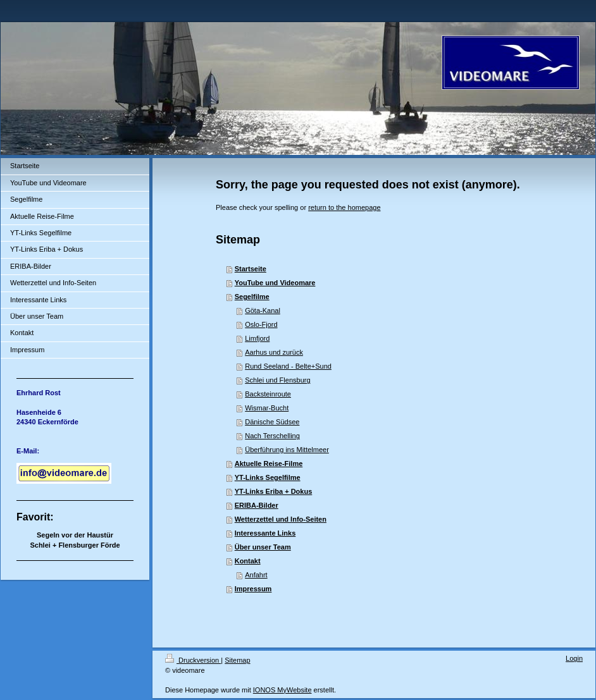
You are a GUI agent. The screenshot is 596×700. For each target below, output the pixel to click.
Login (574, 658)
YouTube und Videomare (275, 283)
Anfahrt (256, 575)
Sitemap (237, 660)
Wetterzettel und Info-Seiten (281, 519)
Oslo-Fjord (261, 324)
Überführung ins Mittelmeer (287, 450)
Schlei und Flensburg (277, 380)
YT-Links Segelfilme (268, 477)
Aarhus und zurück (274, 352)
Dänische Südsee (272, 422)
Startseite (251, 269)
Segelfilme (252, 297)
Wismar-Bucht (267, 408)
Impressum (253, 589)
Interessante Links (265, 533)
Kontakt (248, 561)
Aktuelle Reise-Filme (269, 464)
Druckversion (193, 660)
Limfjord (257, 338)
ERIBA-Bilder (257, 505)
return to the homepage (344, 207)
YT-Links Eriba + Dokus (274, 491)
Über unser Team (263, 547)
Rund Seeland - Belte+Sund (288, 366)
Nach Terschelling (272, 436)
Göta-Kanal (263, 310)
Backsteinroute (268, 394)
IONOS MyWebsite (282, 690)
